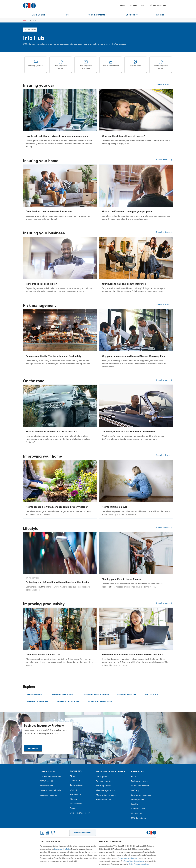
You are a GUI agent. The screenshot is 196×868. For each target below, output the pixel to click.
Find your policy (103, 800)
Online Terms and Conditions (139, 864)
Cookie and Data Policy (62, 849)
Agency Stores (77, 785)
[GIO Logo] (29, 6)
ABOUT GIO (76, 771)
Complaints (136, 813)
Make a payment (104, 786)
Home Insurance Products (52, 790)
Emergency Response (141, 795)
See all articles (165, 84)
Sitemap (74, 799)
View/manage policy (105, 790)
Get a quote (101, 777)
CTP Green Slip (47, 781)
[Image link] (36, 65)
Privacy (73, 808)
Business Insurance (49, 795)
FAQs (134, 777)
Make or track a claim (106, 795)
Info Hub (135, 804)
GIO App (135, 790)
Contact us (75, 781)
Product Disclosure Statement (128, 858)
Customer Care (138, 809)
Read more (33, 748)
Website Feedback (83, 833)
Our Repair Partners (140, 786)
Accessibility (76, 804)
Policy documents (139, 781)
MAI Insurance (46, 786)
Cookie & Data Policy (80, 813)
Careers (73, 790)
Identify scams (138, 800)
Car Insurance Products (51, 777)
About (73, 776)
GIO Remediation (139, 818)
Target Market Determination (134, 861)
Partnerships (76, 794)
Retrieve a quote (103, 781)
